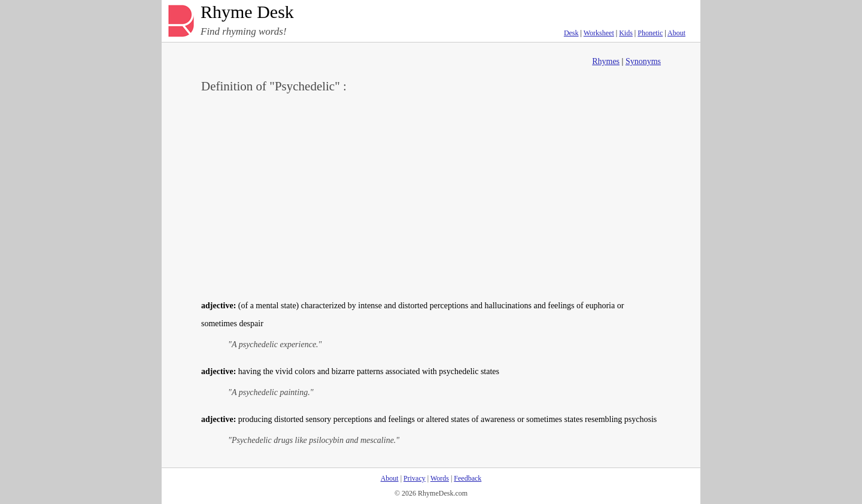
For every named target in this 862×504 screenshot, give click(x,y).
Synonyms (643, 61)
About (676, 33)
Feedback (468, 478)
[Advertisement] (431, 195)
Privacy (415, 478)
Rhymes (606, 61)
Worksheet (599, 33)
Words (440, 478)
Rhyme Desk (247, 12)
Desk (571, 33)
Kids (626, 33)
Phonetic (650, 33)
